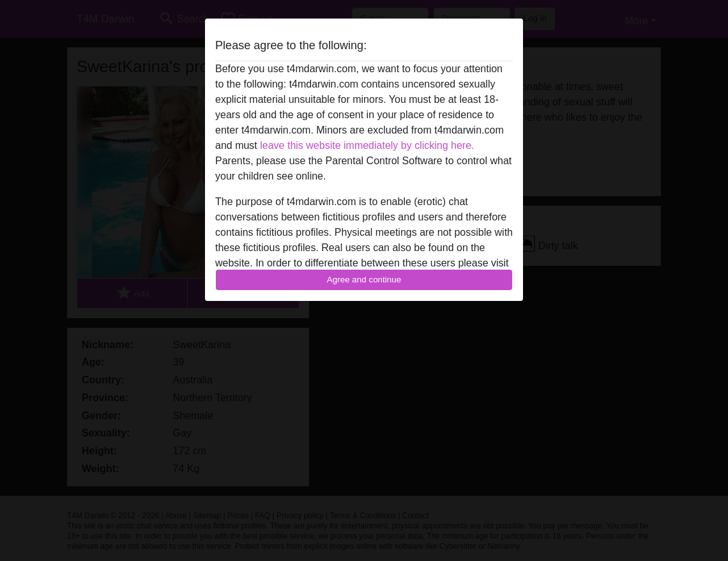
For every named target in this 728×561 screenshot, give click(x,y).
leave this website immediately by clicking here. (367, 145)
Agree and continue (364, 280)
